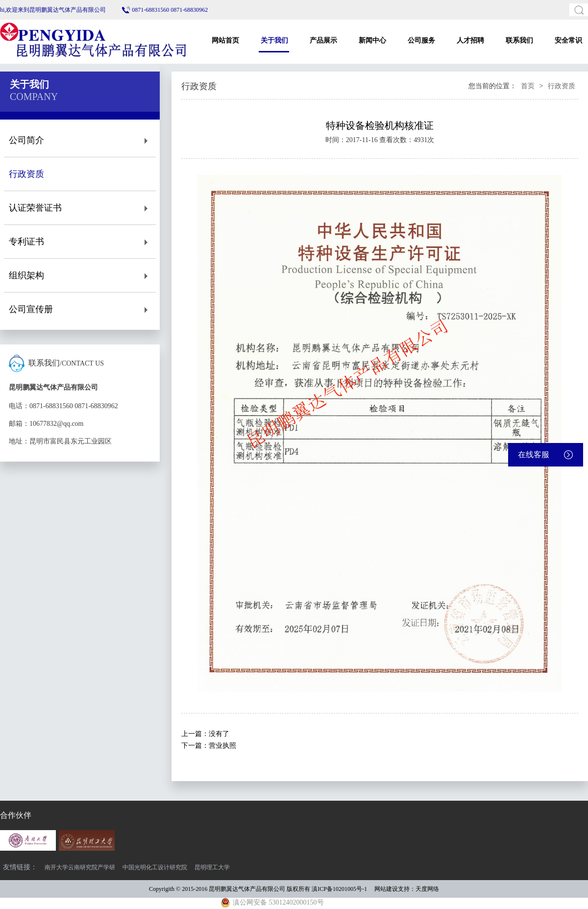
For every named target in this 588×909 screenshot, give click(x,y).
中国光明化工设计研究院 (155, 867)
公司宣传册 (80, 309)
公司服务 (421, 40)
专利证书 (80, 242)
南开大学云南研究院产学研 (80, 867)
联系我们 (519, 40)
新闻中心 (372, 40)
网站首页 (225, 40)
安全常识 (568, 40)
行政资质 (80, 174)
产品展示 (323, 40)
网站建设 (386, 889)
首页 (528, 86)
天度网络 (427, 889)
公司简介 (80, 140)
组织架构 (80, 276)
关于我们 (274, 40)
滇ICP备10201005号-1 (339, 889)
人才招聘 (470, 40)
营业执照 (222, 746)
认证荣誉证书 (80, 208)
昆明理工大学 (212, 867)
